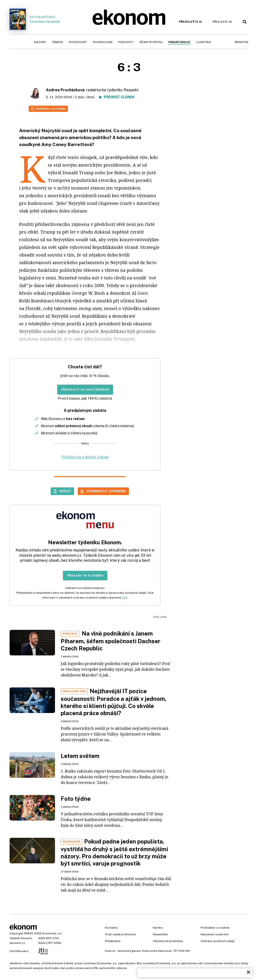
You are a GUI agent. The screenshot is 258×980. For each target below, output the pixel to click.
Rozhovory (78, 42)
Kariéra (158, 928)
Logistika (204, 42)
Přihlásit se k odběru (85, 576)
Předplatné (113, 941)
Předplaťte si (190, 22)
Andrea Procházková (65, 90)
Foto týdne (76, 799)
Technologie (103, 42)
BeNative (242, 42)
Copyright (16, 933)
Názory (40, 42)
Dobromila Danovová (157, 951)
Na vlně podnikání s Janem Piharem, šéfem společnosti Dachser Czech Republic (111, 641)
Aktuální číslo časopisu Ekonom (35, 19)
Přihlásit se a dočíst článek (85, 457)
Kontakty (111, 928)
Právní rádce (179, 42)
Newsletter (160, 934)
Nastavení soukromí (215, 934)
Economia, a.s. (52, 933)
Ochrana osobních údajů (218, 941)
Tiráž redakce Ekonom (121, 934)
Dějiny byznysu (151, 42)
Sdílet (65, 491)
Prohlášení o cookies (215, 928)
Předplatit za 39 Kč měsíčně (85, 390)
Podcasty (126, 42)
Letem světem (80, 756)
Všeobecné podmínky (168, 941)
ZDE (125, 598)
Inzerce (110, 951)
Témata (58, 42)
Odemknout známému (106, 491)
